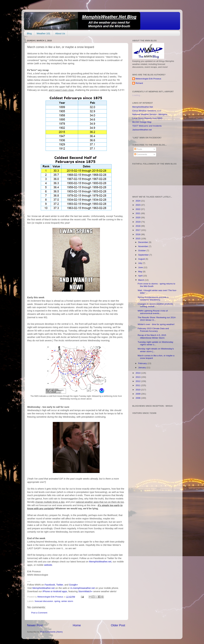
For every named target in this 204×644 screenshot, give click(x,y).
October (142, 251)
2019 (138, 222)
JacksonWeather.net (142, 130)
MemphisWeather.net (100, 562)
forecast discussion (44, 601)
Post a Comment (39, 613)
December (143, 242)
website (48, 565)
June (141, 267)
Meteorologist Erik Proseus (148, 79)
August (142, 259)
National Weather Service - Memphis (150, 114)
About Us (60, 33)
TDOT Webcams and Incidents (147, 126)
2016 (138, 234)
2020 (138, 218)
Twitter (60, 585)
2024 (138, 201)
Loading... (137, 95)
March (141, 280)
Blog (29, 33)
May (140, 272)
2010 (138, 390)
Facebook (50, 585)
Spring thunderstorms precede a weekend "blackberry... (153, 298)
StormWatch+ (85, 591)
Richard (139, 83)
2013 (138, 377)
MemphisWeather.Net (143, 107)
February (143, 363)
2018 (138, 226)
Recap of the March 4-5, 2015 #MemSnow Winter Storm (152, 336)
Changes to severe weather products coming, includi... (155, 305)
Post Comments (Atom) (51, 632)
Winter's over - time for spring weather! (156, 324)
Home (77, 625)
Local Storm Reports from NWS (147, 118)
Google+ (74, 585)
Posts (138, 149)
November (143, 246)
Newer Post (35, 625)
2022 (138, 209)
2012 (138, 381)
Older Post (118, 625)
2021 (138, 213)
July (140, 263)
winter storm (67, 601)
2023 (138, 205)
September (144, 255)
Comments (141, 154)
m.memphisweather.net (82, 588)
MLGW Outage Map (142, 122)
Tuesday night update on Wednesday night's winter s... (155, 343)
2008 (138, 398)
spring (57, 601)
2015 (138, 239)
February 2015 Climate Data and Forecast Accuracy (153, 330)
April (141, 276)
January (142, 368)
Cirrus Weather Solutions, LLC (147, 111)
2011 (138, 385)
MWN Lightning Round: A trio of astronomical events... (153, 312)
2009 (138, 394)
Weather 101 (44, 33)
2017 (138, 230)
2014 (138, 373)
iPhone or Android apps (55, 591)
